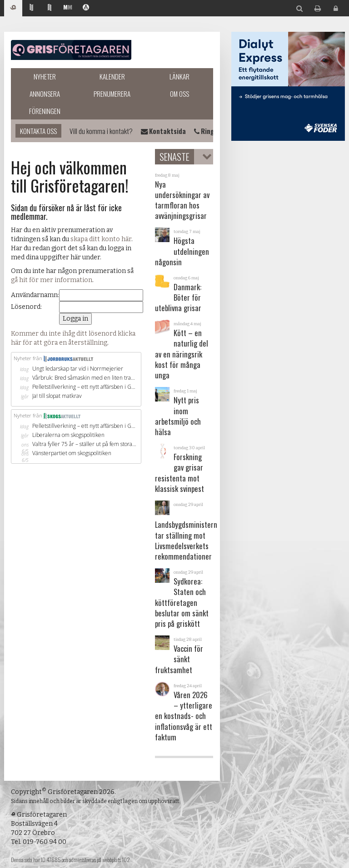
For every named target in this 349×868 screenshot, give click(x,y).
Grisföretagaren (71, 50)
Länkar (179, 76)
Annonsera (45, 94)
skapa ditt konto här (101, 239)
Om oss (179, 94)
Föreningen (45, 111)
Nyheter (45, 76)
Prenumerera (112, 94)
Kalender (112, 76)
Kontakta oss (38, 131)
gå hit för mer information (52, 280)
